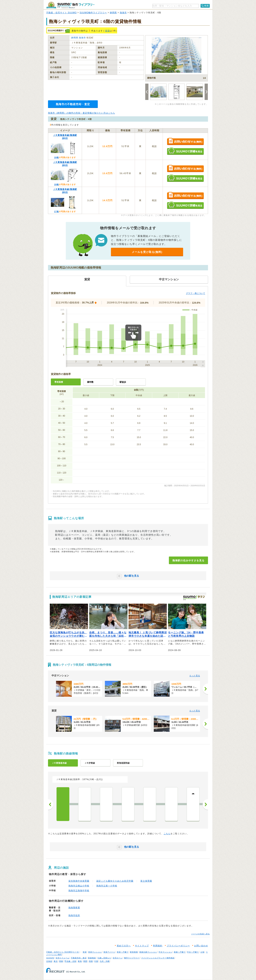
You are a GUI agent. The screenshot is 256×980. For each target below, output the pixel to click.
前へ (51, 804)
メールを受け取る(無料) (147, 252)
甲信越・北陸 (70, 961)
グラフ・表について (196, 293)
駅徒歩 (123, 382)
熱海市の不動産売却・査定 (73, 104)
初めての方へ (124, 946)
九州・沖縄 (105, 961)
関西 (85, 961)
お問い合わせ (201, 946)
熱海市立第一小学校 (107, 886)
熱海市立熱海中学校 (79, 891)
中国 (96, 961)
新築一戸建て (180, 952)
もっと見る (195, 676)
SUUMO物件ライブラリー (93, 13)
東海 (80, 961)
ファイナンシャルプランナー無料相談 (158, 958)
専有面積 (59, 382)
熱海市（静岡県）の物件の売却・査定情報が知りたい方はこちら (82, 113)
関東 (61, 961)
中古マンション (165, 952)
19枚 (56, 157)
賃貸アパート (109, 952)
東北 (56, 961)
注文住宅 (50, 958)
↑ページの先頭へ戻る (200, 934)
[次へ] (205, 689)
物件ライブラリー (132, 958)
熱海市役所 (74, 915)
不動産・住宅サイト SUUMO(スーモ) (63, 952)
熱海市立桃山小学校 (79, 886)
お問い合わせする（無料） (185, 142)
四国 (91, 961)
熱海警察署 (74, 908)
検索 (207, 6)
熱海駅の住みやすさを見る (188, 560)
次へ (205, 804)
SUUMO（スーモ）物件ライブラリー (70, 5)
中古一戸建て (193, 952)
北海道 (49, 961)
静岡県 (113, 13)
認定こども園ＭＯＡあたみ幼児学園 (115, 881)
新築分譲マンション (148, 952)
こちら (167, 834)
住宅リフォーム (62, 958)
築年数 (90, 382)
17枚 (56, 211)
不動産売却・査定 (79, 958)
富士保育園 (146, 881)
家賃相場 (134, 952)
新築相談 (92, 958)
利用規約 (158, 946)
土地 (202, 952)
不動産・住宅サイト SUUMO (61, 13)
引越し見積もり (104, 958)
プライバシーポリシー (178, 946)
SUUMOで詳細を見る (185, 151)
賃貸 (107, 31)
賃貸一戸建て (123, 952)
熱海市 (123, 13)
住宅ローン (118, 958)
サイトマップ (142, 946)
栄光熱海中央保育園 (79, 881)
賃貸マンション (95, 952)
